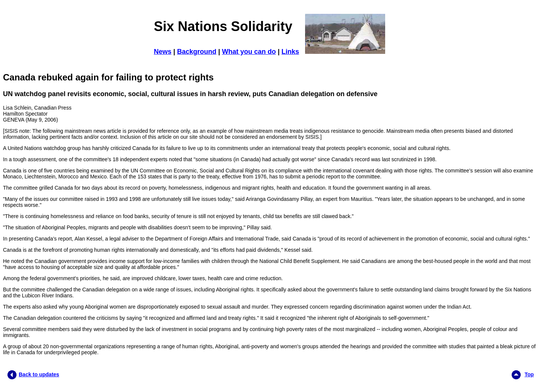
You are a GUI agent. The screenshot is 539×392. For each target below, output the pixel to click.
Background (197, 52)
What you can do (249, 52)
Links (290, 52)
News (163, 52)
